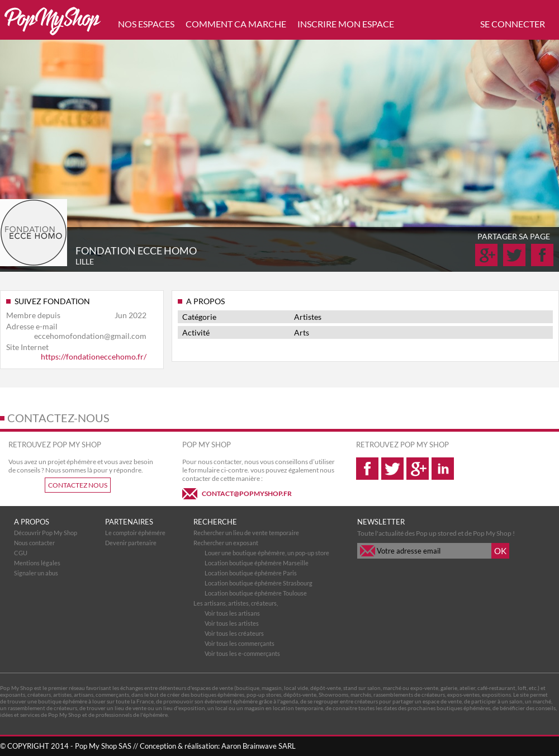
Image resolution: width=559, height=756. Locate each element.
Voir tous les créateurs (234, 633)
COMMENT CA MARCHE (236, 24)
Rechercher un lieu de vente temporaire (246, 533)
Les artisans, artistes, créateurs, (236, 603)
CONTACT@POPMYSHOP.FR (247, 493)
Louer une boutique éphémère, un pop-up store (267, 553)
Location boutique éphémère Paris (251, 573)
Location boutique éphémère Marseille (257, 563)
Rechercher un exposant (226, 543)
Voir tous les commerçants (240, 643)
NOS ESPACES (146, 24)
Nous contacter (34, 543)
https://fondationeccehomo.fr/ (94, 356)
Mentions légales (37, 563)
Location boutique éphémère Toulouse (256, 593)
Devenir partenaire (131, 543)
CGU (21, 553)
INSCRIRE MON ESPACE (346, 24)
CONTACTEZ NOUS (78, 485)
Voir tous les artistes (232, 623)
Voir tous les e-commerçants (242, 653)
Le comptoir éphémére (135, 533)
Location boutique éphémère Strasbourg (259, 583)
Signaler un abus (36, 573)
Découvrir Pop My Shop (46, 533)
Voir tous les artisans (232, 613)
